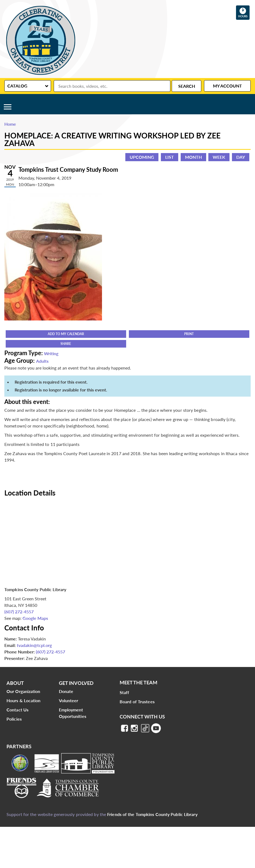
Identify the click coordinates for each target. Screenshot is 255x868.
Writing (51, 353)
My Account (227, 86)
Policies (14, 719)
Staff (125, 692)
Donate (66, 691)
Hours (244, 12)
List (170, 157)
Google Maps (35, 618)
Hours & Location (24, 700)
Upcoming (142, 157)
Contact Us (17, 710)
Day (241, 157)
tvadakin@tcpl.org (34, 645)
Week (219, 157)
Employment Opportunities (73, 713)
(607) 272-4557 (19, 612)
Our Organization (23, 691)
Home (10, 124)
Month (193, 157)
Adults (42, 361)
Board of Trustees (137, 702)
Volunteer (69, 700)
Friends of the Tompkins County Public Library (152, 814)
